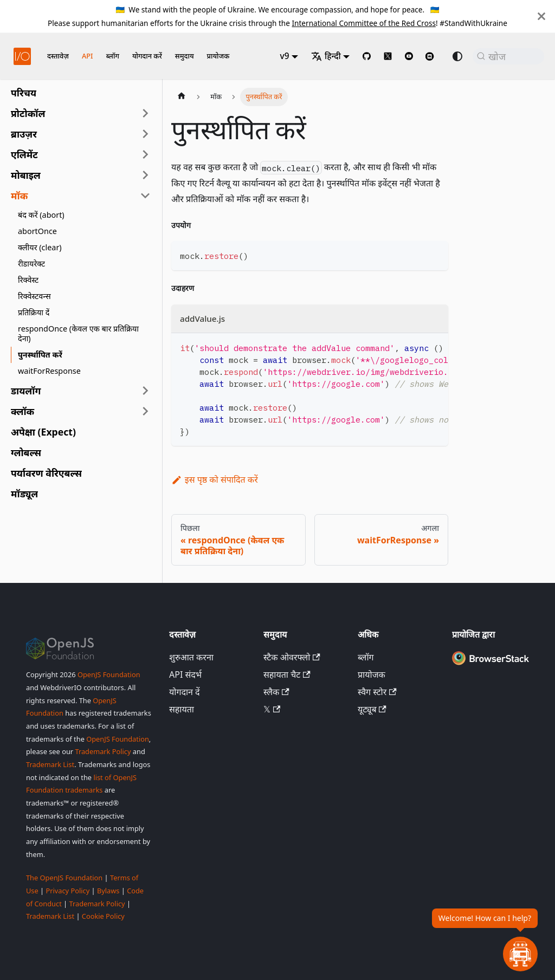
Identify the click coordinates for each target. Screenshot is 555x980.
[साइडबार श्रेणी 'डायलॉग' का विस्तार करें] (145, 391)
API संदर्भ (185, 674)
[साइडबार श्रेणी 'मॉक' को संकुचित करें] (145, 196)
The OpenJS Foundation (64, 878)
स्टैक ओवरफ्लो (292, 657)
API (88, 56)
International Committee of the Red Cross (364, 23)
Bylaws (108, 891)
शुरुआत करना (191, 657)
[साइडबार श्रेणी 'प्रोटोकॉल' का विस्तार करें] (145, 113)
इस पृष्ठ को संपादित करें (215, 479)
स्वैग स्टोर (377, 692)
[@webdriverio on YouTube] (409, 56)
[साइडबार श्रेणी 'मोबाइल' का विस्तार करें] (145, 175)
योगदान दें (185, 692)
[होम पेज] (182, 97)
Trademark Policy (103, 751)
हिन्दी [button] (326, 56)
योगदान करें (147, 56)
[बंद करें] (541, 16)
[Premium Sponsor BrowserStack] (491, 665)
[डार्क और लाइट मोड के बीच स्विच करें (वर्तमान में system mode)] (457, 56)
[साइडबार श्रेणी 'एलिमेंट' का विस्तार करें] (145, 154)
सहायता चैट (287, 674)
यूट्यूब (372, 709)
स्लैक (276, 692)
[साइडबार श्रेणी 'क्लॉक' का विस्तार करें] (145, 411)
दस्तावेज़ (58, 56)
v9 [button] (285, 56)
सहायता (182, 709)
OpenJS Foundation (109, 674)
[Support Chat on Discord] (434, 56)
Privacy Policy (67, 891)
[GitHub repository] (367, 56)
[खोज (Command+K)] (508, 56)
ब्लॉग (113, 56)
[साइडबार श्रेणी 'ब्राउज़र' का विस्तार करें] (145, 134)
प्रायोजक (218, 56)
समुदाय (185, 56)
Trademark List (50, 764)
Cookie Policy (103, 916)
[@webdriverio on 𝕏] (388, 56)
